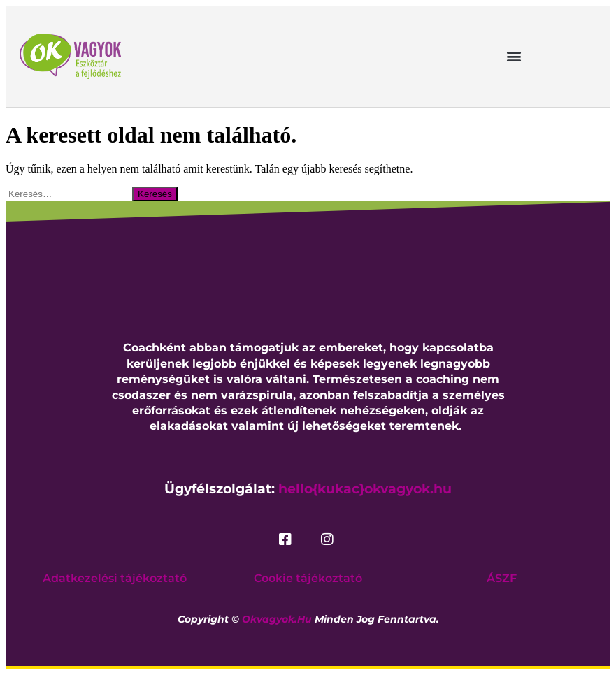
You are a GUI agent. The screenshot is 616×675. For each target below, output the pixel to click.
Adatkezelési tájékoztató (115, 578)
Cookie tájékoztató (308, 578)
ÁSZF (502, 578)
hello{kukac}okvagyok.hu (365, 489)
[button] (514, 56)
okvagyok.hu (277, 619)
